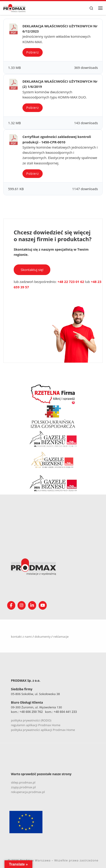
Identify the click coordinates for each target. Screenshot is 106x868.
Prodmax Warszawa (35, 860)
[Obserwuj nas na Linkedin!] (32, 605)
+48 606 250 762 (31, 712)
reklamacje (61, 637)
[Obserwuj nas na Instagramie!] (22, 605)
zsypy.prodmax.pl (23, 787)
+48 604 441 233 (65, 712)
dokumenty (42, 637)
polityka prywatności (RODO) (31, 720)
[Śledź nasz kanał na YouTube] (43, 605)
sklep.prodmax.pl (23, 782)
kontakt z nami (21, 637)
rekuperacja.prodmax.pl (28, 792)
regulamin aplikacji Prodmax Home (36, 725)
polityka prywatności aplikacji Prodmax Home (43, 730)
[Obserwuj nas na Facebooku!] (11, 605)
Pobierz (33, 52)
